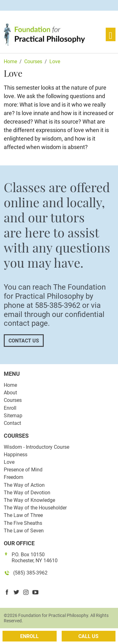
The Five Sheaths (23, 523)
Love (9, 462)
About (10, 393)
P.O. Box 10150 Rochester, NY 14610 (35, 558)
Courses (13, 400)
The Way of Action (24, 485)
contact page (26, 323)
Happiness (16, 455)
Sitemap (13, 416)
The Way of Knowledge (29, 500)
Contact (12, 423)
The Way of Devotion (27, 493)
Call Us (88, 636)
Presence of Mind (23, 470)
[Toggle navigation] (111, 34)
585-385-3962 (58, 305)
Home (10, 385)
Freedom (14, 477)
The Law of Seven (24, 531)
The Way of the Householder (35, 508)
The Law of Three (23, 515)
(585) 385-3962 (30, 573)
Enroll (10, 408)
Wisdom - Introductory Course (37, 447)
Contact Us (24, 341)
